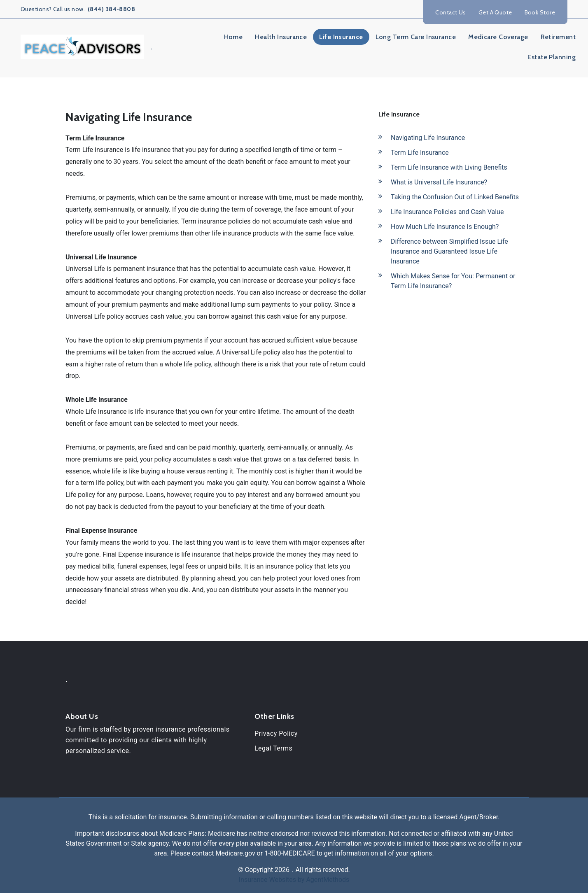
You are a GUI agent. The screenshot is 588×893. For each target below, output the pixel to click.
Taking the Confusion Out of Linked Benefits (455, 197)
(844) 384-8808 (111, 9)
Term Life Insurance (420, 153)
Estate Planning (552, 57)
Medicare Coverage (498, 37)
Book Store (540, 12)
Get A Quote (495, 12)
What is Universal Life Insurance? (439, 182)
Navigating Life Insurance (428, 138)
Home (233, 37)
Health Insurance (281, 37)
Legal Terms (273, 748)
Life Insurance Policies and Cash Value (447, 212)
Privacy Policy (276, 733)
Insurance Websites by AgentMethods (294, 880)
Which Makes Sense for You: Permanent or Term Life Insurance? (453, 281)
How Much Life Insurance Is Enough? (445, 227)
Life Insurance (341, 37)
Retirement (558, 37)
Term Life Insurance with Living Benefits (449, 167)
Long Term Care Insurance (416, 37)
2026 (282, 870)
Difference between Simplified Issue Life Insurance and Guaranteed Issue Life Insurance (449, 251)
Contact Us (450, 12)
